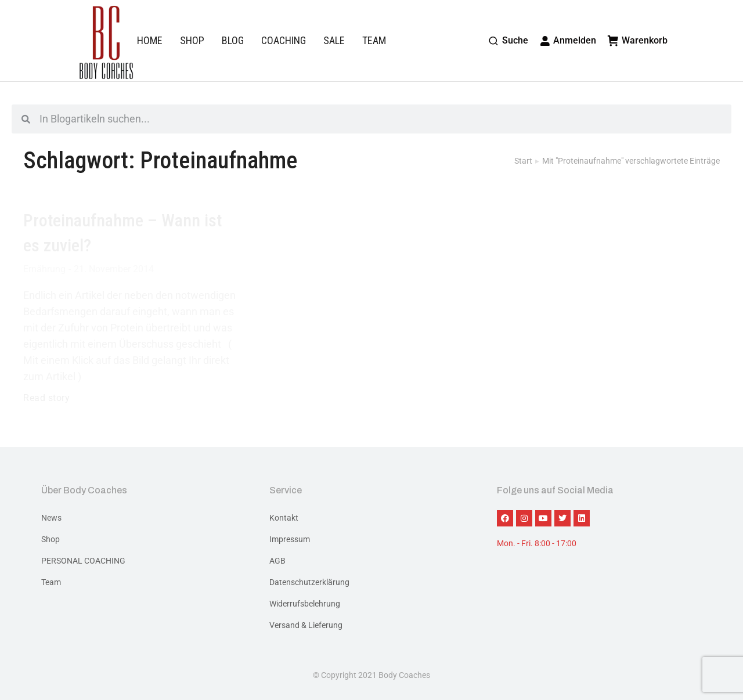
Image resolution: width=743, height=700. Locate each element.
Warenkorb (638, 40)
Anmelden (568, 40)
